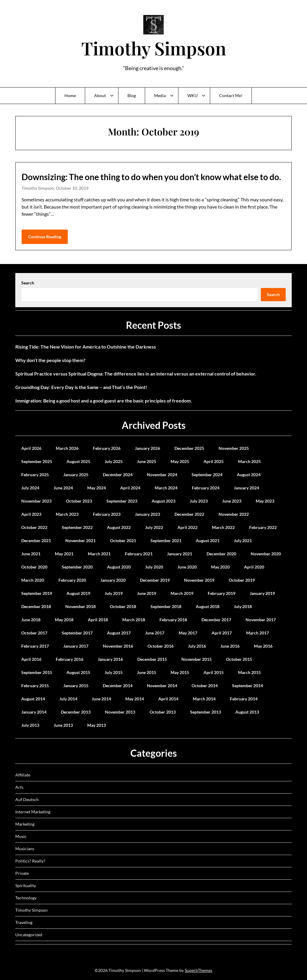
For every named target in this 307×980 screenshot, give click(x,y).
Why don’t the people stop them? (50, 360)
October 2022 (34, 527)
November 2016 (118, 646)
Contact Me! (231, 95)
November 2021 (80, 540)
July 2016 (197, 646)
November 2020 (266, 554)
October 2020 (34, 567)
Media (160, 95)
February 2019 (222, 593)
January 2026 (148, 448)
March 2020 (33, 580)
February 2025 (35, 475)
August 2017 (119, 633)
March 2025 (249, 461)
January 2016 (110, 659)
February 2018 (173, 620)
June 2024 (63, 488)
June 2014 (101, 699)
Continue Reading (45, 237)
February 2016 (70, 659)
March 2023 (67, 514)
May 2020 (220, 567)
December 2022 (189, 514)
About (100, 95)
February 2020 (72, 580)
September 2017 (77, 633)
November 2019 (199, 580)
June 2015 (147, 672)
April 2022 (188, 527)
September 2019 (37, 593)
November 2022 (234, 514)
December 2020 (221, 554)
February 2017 (35, 646)
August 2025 (78, 461)
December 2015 (152, 659)
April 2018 (98, 620)
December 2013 (76, 712)
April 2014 (168, 699)
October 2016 (161, 646)
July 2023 (199, 501)
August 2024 (249, 475)
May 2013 (97, 725)
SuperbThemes (198, 970)
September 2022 (77, 527)
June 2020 (187, 567)
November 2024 (162, 475)
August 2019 (78, 593)
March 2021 (99, 554)
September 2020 (77, 567)
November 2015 (197, 659)
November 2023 (36, 501)
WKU (192, 95)
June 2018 (31, 620)
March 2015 (249, 672)
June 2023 (232, 501)
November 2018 (80, 606)
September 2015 (37, 672)
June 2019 (147, 593)
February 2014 (244, 699)
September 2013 (206, 712)
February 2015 (35, 686)
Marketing (25, 824)
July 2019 (114, 593)
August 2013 (247, 712)
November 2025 (234, 448)
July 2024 (30, 488)
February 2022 (263, 527)
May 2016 (263, 646)
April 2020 (254, 567)
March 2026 (67, 448)
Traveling (24, 922)
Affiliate (23, 775)
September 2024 (207, 475)
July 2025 (114, 461)
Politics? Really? (30, 861)
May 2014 (135, 699)
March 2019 (182, 593)
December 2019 (155, 580)
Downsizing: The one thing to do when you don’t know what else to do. (151, 177)
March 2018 (134, 620)
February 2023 (107, 514)
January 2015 (76, 686)
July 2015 (114, 672)
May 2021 (64, 554)
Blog (132, 95)
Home (70, 95)
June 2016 (230, 646)
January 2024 (246, 488)
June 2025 (147, 461)
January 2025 (76, 475)
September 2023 (122, 501)
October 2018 (123, 606)
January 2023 (148, 514)
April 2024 (130, 488)
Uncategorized (29, 935)
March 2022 (223, 527)
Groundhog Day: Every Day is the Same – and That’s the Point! (81, 387)
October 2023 (79, 501)
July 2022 (154, 527)
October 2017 (34, 633)
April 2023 (31, 514)
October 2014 (205, 686)
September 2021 (166, 540)
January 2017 (76, 646)
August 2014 (33, 699)
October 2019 (242, 580)
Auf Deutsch (27, 799)
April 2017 (222, 633)
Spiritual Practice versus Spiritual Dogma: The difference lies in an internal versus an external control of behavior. (136, 374)
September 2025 (37, 461)
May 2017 (188, 633)
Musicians (25, 849)
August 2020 (119, 567)
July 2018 (243, 606)
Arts (19, 787)
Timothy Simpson (154, 48)
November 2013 (120, 712)
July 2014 (68, 699)
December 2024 (118, 475)
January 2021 (180, 554)
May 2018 (64, 620)
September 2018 (166, 606)
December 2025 (189, 448)
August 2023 (164, 501)
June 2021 (31, 554)
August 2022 (119, 527)
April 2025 (214, 461)
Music (21, 836)
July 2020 (154, 567)
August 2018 (208, 606)
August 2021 (208, 540)
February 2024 (206, 488)
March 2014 (204, 699)
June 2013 (63, 725)
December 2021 (36, 540)
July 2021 (243, 540)
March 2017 (258, 633)
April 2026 (31, 448)
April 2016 (31, 659)
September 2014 (247, 686)
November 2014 (162, 686)
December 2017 (216, 620)
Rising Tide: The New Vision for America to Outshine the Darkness (86, 347)
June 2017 (155, 633)
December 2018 (36, 606)
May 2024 (97, 488)
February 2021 (139, 554)
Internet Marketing (33, 812)
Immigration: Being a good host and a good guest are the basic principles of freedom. (104, 401)
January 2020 (113, 580)
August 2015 (78, 672)
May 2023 (265, 501)
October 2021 (123, 540)
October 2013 (163, 712)
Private (22, 873)
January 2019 (262, 593)
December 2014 (118, 686)
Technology (26, 898)
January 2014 (34, 712)
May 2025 (180, 461)
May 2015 (180, 672)
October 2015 (239, 659)
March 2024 (166, 488)
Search (28, 283)
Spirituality (26, 885)
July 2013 (30, 725)
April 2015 (214, 672)
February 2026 (107, 448)
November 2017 (261, 620)
